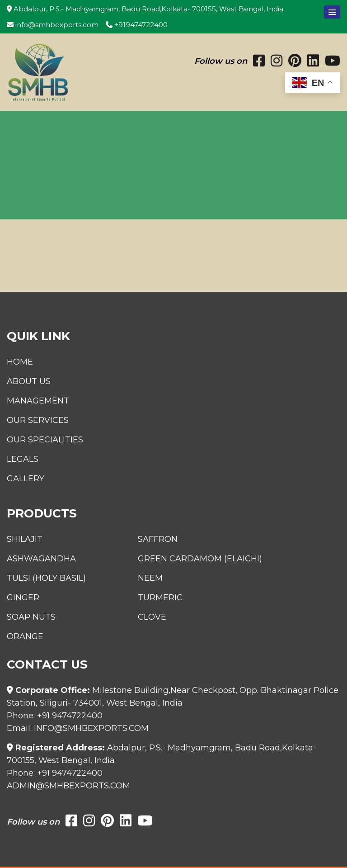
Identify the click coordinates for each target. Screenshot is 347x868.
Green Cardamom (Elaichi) (200, 559)
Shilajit (25, 539)
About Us (29, 381)
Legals (23, 459)
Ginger (23, 598)
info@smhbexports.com (53, 25)
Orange (25, 636)
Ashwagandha (41, 559)
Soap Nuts (31, 617)
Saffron (158, 539)
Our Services (38, 420)
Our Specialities (45, 440)
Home (20, 362)
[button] (332, 12)
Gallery (26, 479)
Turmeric (160, 598)
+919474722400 (137, 25)
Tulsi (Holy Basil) (46, 578)
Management (38, 401)
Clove (152, 617)
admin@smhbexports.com (68, 786)
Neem (150, 578)
